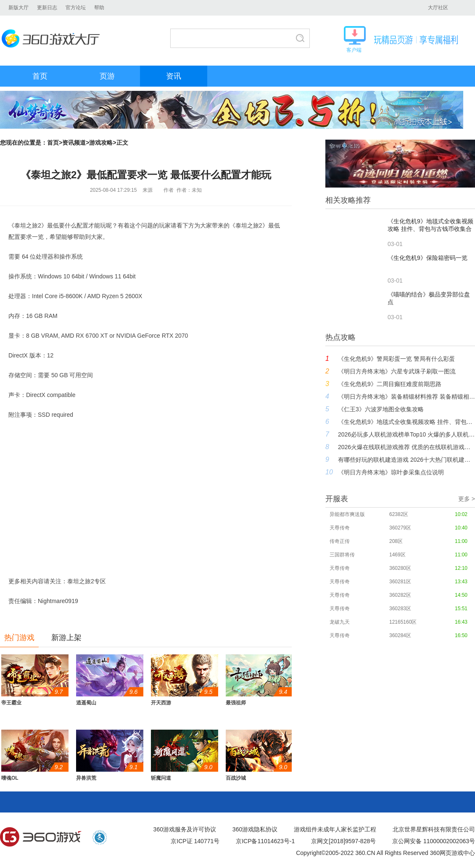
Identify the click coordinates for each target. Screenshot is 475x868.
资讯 (174, 76)
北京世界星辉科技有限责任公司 (434, 829)
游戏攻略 (101, 143)
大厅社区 (438, 8)
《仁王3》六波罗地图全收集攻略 (381, 409)
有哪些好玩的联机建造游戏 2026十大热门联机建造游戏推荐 (406, 460)
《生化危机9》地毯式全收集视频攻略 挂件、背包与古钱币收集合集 (406, 422)
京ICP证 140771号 (195, 841)
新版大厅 (18, 8)
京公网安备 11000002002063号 (434, 841)
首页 (40, 76)
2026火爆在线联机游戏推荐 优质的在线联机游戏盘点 (406, 447)
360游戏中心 (41, 837)
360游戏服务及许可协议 (185, 829)
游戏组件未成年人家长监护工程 (335, 829)
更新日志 (47, 8)
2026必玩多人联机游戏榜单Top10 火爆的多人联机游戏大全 (406, 434)
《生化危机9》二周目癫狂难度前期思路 (390, 384)
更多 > (467, 499)
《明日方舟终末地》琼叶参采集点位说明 (391, 472)
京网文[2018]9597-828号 (343, 841)
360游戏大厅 (53, 38)
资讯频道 (74, 143)
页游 (107, 76)
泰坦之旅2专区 (87, 581)
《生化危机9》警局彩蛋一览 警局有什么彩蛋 (396, 359)
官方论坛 (76, 8)
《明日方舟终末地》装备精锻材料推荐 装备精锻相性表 (406, 397)
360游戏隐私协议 (255, 829)
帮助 (99, 8)
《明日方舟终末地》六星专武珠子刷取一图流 (397, 371)
